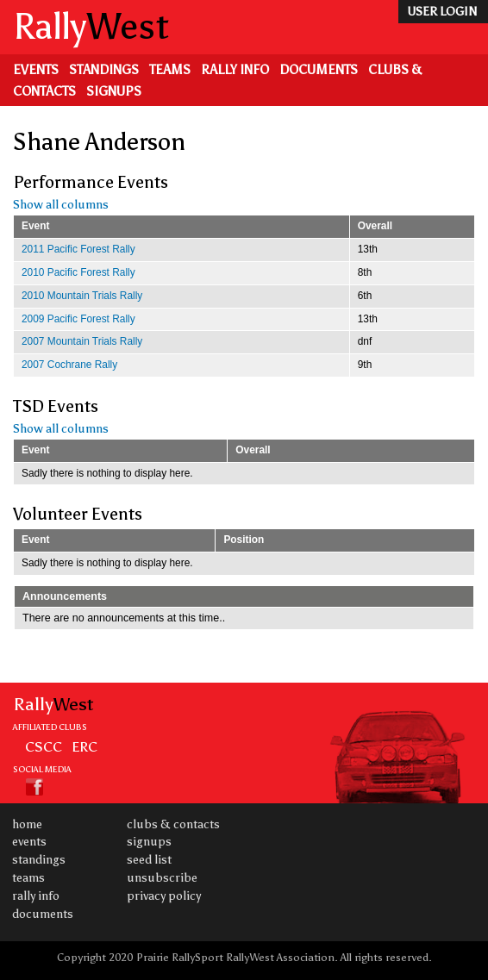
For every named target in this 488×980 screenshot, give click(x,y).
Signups (114, 91)
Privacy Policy (164, 896)
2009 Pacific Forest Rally (78, 319)
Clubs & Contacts (173, 824)
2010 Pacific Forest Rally (78, 272)
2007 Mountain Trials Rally (82, 341)
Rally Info (235, 70)
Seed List (149, 860)
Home (27, 824)
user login (442, 12)
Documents (319, 70)
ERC (84, 746)
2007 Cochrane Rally (69, 365)
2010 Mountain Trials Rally (82, 296)
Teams (170, 70)
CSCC (44, 746)
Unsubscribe (162, 878)
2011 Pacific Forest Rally (78, 249)
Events (36, 70)
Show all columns (61, 205)
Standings (104, 70)
